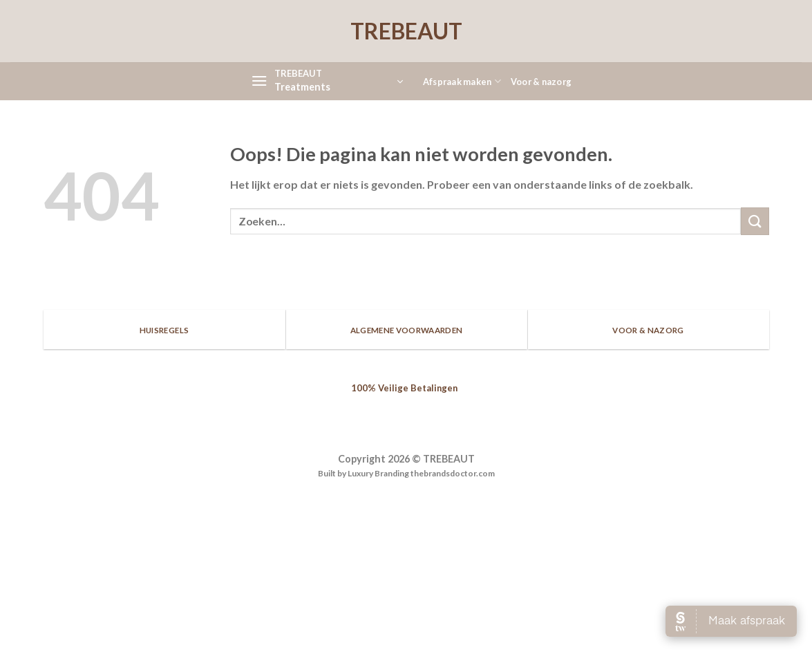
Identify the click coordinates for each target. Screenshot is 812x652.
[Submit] (755, 221)
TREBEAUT (406, 31)
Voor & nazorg (541, 82)
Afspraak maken (462, 81)
